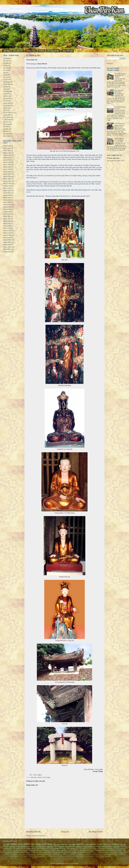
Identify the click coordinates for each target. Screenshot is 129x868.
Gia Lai (5, 70)
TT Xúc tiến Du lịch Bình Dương (84, 850)
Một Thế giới (123, 854)
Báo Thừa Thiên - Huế (67, 850)
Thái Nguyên (7, 117)
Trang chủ (65, 832)
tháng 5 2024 (7, 195)
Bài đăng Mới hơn (33, 832)
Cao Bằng (6, 63)
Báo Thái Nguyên (26, 852)
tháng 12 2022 (7, 231)
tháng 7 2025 (7, 165)
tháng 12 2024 (7, 181)
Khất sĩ (41, 51)
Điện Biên (6, 127)
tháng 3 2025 (7, 174)
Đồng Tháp (6, 136)
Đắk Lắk (6, 131)
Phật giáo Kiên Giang (112, 852)
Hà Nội (39, 777)
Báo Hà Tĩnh (118, 849)
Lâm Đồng (6, 91)
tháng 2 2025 (7, 176)
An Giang (6, 58)
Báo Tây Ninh (24, 850)
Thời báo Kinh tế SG (102, 847)
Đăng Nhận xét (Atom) (38, 836)
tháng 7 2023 (7, 216)
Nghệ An (6, 96)
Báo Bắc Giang (117, 850)
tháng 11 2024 (7, 183)
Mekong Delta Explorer (74, 847)
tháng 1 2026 (7, 151)
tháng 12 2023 (7, 205)
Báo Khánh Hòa (81, 854)
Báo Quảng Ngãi (14, 852)
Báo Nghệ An (56, 850)
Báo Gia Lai (73, 854)
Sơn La (5, 110)
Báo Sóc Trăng (82, 852)
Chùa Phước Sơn (120, 123)
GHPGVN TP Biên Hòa (98, 844)
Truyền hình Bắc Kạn (51, 856)
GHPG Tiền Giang (32, 844)
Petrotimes (97, 850)
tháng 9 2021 (7, 249)
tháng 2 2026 (7, 148)
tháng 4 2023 (7, 221)
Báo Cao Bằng (57, 854)
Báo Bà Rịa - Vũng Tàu (35, 849)
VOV (24, 849)
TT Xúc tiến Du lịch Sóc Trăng (105, 849)
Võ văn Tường (46, 777)
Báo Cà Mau (65, 854)
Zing (97, 856)
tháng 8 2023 (7, 214)
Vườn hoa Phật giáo (89, 856)
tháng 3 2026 (7, 146)
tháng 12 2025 (7, 153)
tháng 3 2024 (7, 198)
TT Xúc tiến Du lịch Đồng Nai (61, 852)
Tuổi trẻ (48, 849)
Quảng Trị (6, 108)
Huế (4, 73)
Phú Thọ (6, 101)
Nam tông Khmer (53, 51)
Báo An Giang (66, 849)
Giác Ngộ (56, 849)
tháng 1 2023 (7, 228)
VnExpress (7, 847)
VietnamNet (48, 847)
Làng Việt (47, 850)
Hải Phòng (6, 82)
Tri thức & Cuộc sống (35, 847)
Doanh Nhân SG (84, 849)
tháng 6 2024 (7, 193)
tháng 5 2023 (7, 219)
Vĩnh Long (6, 124)
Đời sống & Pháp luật (104, 856)
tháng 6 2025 (7, 167)
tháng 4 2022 (7, 247)
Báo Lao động (88, 847)
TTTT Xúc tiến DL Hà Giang (11, 856)
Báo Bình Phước (48, 854)
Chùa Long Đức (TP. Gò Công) (119, 139)
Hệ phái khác (31, 51)
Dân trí (75, 849)
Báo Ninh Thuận (91, 854)
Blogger (76, 863)
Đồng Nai (6, 134)
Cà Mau (6, 65)
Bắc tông (7, 51)
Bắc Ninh (6, 61)
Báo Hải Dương (116, 847)
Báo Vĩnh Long (100, 854)
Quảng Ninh (7, 105)
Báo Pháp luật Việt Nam (36, 850)
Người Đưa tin (102, 852)
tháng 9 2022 (7, 238)
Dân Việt (92, 849)
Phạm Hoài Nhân (114, 158)
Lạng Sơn (6, 94)
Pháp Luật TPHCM (46, 852)
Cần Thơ (6, 68)
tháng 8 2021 (7, 252)
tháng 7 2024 (7, 191)
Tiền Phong (16, 849)
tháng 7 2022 (7, 242)
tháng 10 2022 (7, 235)
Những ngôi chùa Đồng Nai (57, 844)
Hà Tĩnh (6, 77)
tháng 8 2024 (7, 188)
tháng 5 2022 (7, 245)
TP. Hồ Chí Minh (8, 113)
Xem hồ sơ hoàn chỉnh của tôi (116, 161)
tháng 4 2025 (7, 172)
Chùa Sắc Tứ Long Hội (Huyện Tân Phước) (120, 75)
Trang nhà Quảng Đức (39, 856)
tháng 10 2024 (7, 186)
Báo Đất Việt (108, 854)
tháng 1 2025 (7, 179)
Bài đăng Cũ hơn (96, 832)
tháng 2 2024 (7, 200)
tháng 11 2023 (7, 207)
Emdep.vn (116, 854)
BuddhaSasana (38, 854)
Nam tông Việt (67, 51)
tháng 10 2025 (7, 158)
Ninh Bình (6, 98)
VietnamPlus (8, 854)
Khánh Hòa (7, 84)
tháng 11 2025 (7, 155)
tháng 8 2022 (7, 240)
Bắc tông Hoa (18, 51)
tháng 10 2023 (7, 209)
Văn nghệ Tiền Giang (77, 856)
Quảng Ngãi (7, 103)
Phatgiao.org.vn (117, 844)
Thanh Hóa (6, 115)
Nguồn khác (36, 852)
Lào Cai (6, 89)
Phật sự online (122, 852)
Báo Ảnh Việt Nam (20, 847)
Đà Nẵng (6, 129)
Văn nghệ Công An (17, 854)
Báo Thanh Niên (60, 847)
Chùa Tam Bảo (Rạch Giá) (119, 91)
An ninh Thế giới (107, 850)
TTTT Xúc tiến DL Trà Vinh (26, 856)
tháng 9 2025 (7, 160)
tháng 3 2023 (7, 223)
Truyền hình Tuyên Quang (64, 856)
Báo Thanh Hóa (14, 850)
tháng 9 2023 (7, 212)
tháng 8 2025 (7, 162)
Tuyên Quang (7, 120)
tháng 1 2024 (7, 202)
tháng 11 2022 (7, 233)
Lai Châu (6, 87)
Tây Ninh (6, 122)
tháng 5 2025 (7, 169)
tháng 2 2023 (7, 226)
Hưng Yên (6, 80)
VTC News (74, 852)
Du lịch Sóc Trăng (92, 852)
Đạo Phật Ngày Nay (28, 854)
